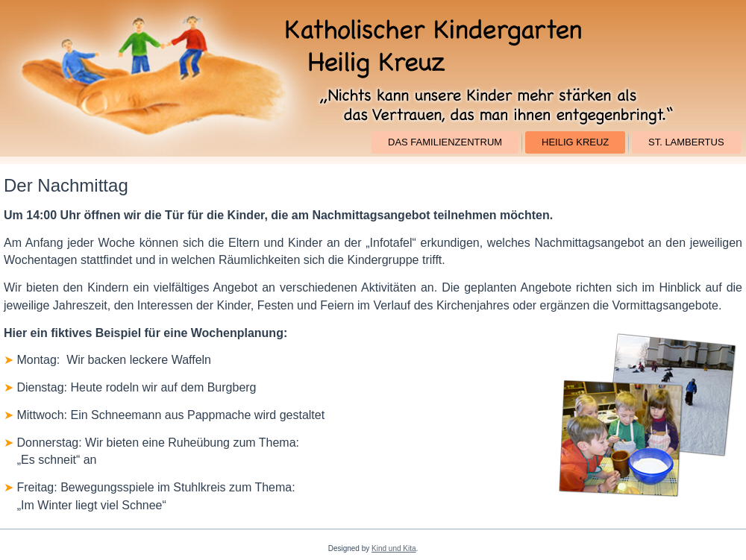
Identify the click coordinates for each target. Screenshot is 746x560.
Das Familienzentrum (445, 142)
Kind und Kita (394, 548)
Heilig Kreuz (575, 142)
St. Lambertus (686, 142)
